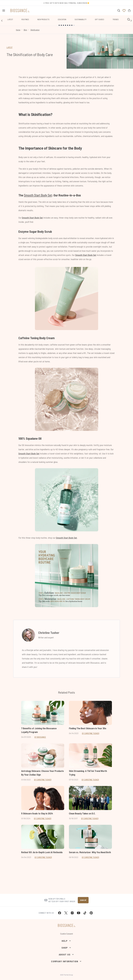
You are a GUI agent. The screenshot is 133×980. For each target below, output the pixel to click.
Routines (25, 19)
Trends (116, 19)
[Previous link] (2, 21)
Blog (25, 30)
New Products (43, 19)
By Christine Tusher (91, 733)
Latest (10, 19)
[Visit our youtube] (79, 913)
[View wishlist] (124, 11)
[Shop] (66, 948)
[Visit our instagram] (72, 913)
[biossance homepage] (20, 11)
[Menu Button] (4, 11)
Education (62, 19)
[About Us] (66, 954)
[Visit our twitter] (66, 913)
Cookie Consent (67, 934)
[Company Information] (66, 961)
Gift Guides (100, 19)
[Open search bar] (119, 11)
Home (18, 30)
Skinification (35, 30)
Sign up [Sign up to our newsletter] (83, 900)
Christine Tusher (49, 633)
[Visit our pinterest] (91, 913)
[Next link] (131, 21)
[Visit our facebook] (60, 913)
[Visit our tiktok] (85, 913)
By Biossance (40, 737)
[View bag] (129, 11)
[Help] (66, 941)
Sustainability (81, 19)
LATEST (10, 47)
